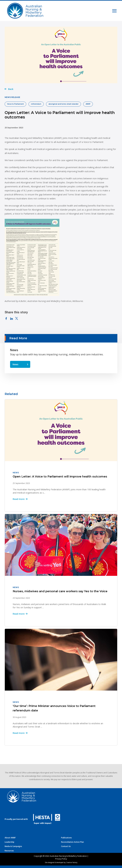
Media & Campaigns (13, 846)
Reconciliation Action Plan (72, 842)
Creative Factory (72, 862)
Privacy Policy (61, 859)
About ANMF (10, 838)
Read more (19, 499)
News (15, 364)
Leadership (9, 842)
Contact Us (66, 846)
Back (11, 89)
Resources (9, 851)
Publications (66, 838)
